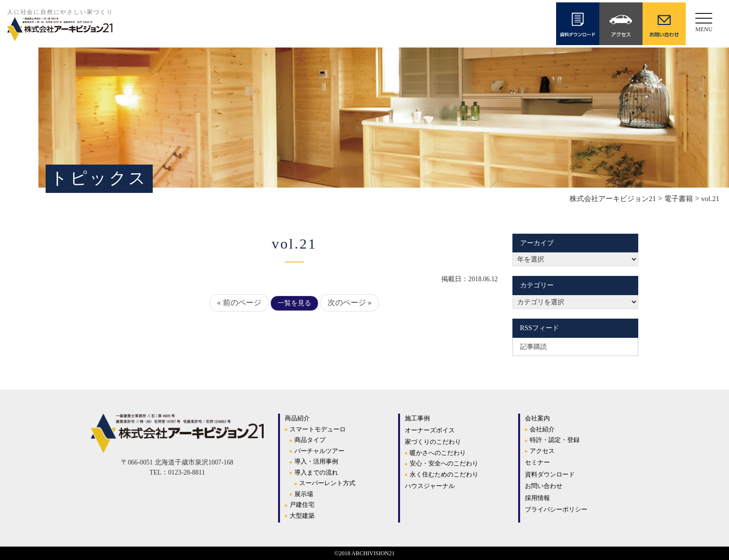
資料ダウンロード (550, 474)
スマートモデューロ (318, 429)
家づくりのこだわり (433, 442)
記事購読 (534, 346)
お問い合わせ (544, 486)
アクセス (542, 451)
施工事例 (417, 418)
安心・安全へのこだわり (444, 463)
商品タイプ (310, 440)
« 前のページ (239, 303)
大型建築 (302, 516)
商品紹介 (297, 418)
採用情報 (537, 498)
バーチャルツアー (319, 451)
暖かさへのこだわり (438, 453)
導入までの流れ (316, 472)
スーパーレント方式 (327, 483)
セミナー (537, 462)
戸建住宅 (302, 505)
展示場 (304, 494)
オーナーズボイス (430, 430)
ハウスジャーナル (430, 486)
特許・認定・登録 (555, 440)
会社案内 (537, 418)
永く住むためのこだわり (444, 474)
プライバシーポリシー (556, 509)
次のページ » (350, 303)
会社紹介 (542, 429)
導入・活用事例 (316, 461)
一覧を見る (294, 303)
